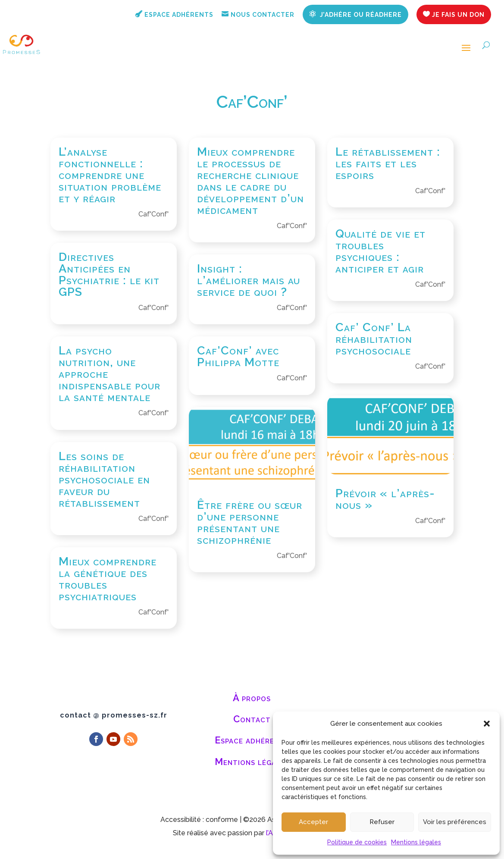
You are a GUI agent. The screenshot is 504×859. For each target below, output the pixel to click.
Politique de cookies (357, 842)
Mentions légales (416, 842)
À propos (252, 698)
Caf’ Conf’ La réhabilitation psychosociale (374, 339)
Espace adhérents (174, 14)
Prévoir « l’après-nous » (385, 499)
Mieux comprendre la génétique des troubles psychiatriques (108, 579)
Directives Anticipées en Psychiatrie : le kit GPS (109, 274)
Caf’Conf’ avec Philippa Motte (238, 356)
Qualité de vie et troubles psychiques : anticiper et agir (380, 251)
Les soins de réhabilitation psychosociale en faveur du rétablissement (104, 479)
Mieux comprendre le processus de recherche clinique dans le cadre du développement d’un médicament (250, 181)
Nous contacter (258, 14)
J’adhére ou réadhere (355, 14)
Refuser (382, 822)
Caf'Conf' (153, 214)
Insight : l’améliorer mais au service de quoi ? (249, 280)
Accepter (313, 822)
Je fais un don (454, 14)
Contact (252, 719)
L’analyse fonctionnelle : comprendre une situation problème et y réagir (110, 175)
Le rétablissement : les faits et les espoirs (388, 163)
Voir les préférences (455, 822)
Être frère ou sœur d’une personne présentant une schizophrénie (250, 522)
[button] (487, 724)
